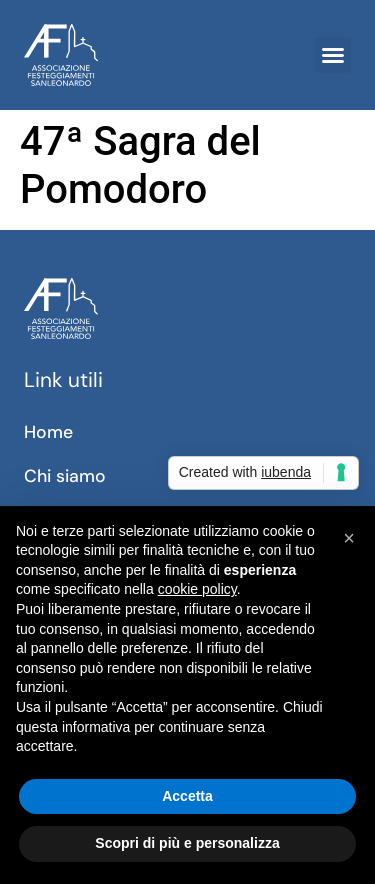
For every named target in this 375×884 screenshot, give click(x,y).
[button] (333, 55)
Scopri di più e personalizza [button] (187, 843)
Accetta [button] (187, 796)
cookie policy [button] (197, 589)
